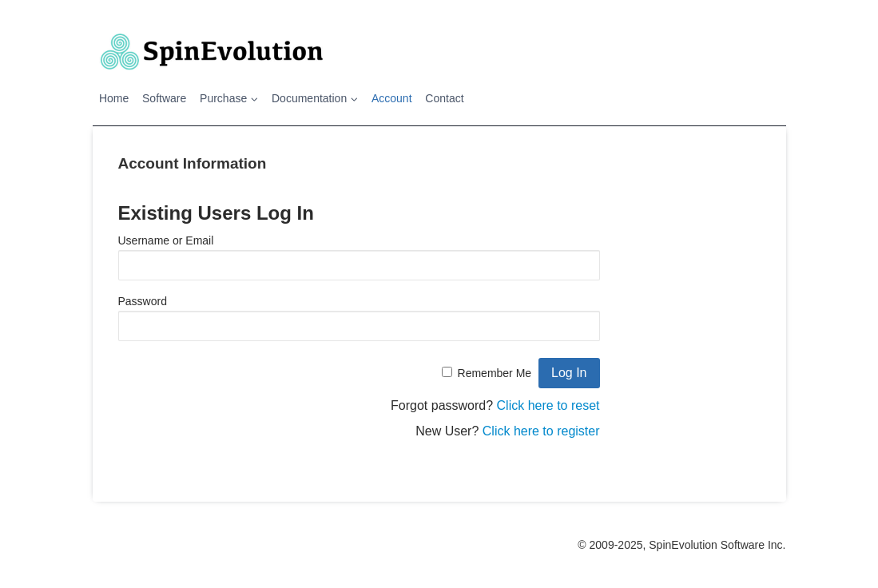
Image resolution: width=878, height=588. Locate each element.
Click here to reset (548, 405)
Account (392, 98)
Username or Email (166, 240)
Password (143, 301)
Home (114, 98)
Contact (444, 98)
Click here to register (541, 431)
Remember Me (495, 373)
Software (164, 98)
